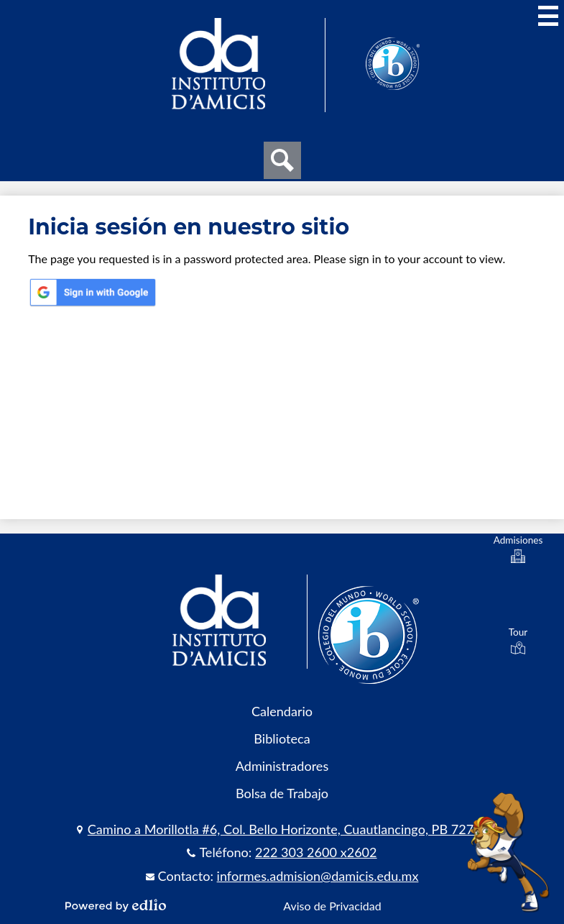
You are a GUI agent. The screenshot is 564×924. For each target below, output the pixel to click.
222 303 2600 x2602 (316, 852)
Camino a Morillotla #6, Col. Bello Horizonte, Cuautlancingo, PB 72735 (288, 829)
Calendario (282, 711)
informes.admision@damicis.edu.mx (318, 876)
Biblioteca (282, 738)
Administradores (282, 766)
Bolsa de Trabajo (282, 793)
